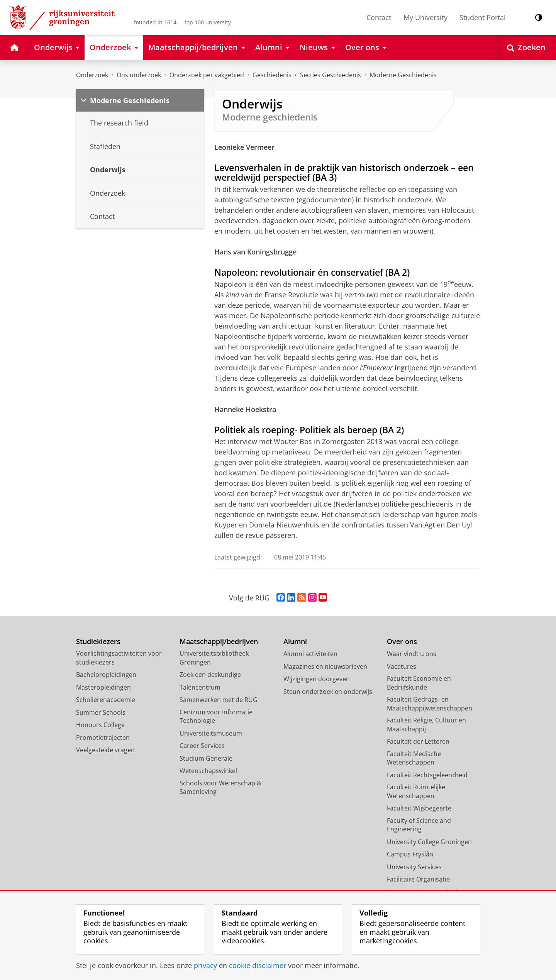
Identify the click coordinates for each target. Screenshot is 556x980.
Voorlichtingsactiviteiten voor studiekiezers (119, 658)
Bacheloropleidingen (106, 675)
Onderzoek (92, 75)
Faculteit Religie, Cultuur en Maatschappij (426, 725)
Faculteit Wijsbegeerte (419, 808)
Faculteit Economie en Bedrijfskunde (419, 683)
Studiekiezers (98, 642)
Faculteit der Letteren (418, 741)
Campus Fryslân (410, 854)
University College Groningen (429, 842)
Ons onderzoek (139, 75)
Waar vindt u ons (412, 654)
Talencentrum (200, 687)
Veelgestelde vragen (105, 750)
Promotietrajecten (103, 738)
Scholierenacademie (106, 700)
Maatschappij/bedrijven (219, 642)
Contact (379, 17)
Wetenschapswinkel (208, 771)
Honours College (100, 725)
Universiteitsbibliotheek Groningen (214, 658)
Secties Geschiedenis (331, 75)
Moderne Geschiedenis (403, 75)
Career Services (202, 746)
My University (425, 17)
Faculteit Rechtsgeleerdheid (427, 775)
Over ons (402, 642)
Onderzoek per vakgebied (207, 75)
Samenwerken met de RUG (219, 700)
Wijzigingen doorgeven (317, 679)
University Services (414, 867)
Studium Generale (206, 758)
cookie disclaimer (258, 965)
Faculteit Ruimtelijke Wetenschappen (416, 791)
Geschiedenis (272, 75)
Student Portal (483, 17)
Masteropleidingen (103, 687)
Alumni (295, 642)
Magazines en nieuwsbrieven (325, 666)
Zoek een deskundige (210, 675)
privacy (205, 965)
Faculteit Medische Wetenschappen (414, 758)
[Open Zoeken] (526, 48)
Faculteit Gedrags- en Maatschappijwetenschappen (430, 704)
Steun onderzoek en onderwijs (328, 692)
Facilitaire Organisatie (418, 879)
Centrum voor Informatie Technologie (216, 716)
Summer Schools (101, 712)
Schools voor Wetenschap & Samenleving (220, 788)
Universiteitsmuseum (211, 733)
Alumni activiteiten (310, 654)
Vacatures (402, 666)
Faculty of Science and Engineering (419, 825)
